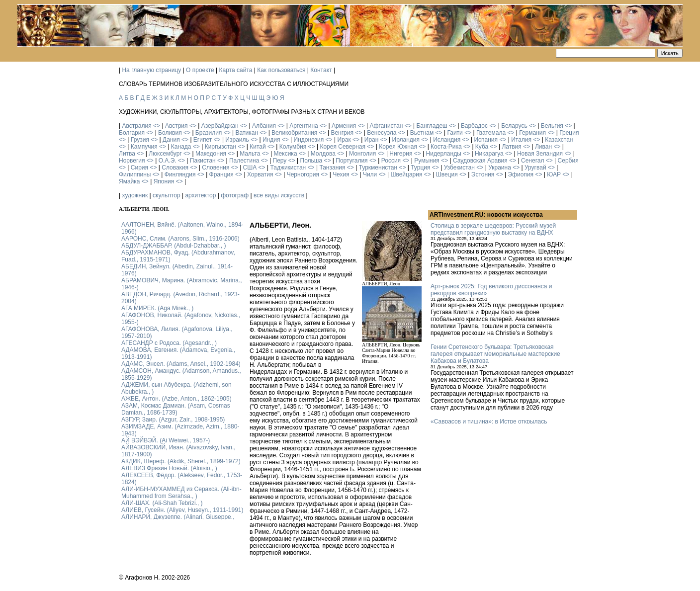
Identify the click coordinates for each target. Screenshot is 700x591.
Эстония (483, 174)
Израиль (237, 140)
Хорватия (260, 174)
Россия (391, 161)
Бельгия (552, 126)
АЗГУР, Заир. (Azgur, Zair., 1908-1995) (173, 420)
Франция (221, 174)
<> (157, 126)
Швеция (447, 174)
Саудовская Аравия (480, 161)
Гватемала (491, 133)
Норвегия (132, 161)
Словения (216, 168)
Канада (181, 147)
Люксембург (165, 154)
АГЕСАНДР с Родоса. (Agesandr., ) (169, 343)
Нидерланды (444, 154)
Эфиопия (521, 174)
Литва (127, 154)
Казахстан (559, 140)
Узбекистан (459, 168)
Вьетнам (422, 133)
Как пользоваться (281, 70)
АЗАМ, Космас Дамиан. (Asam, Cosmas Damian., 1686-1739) (176, 409)
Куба (482, 147)
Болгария (132, 133)
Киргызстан (220, 147)
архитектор (200, 195)
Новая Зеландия (540, 154)
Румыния (427, 161)
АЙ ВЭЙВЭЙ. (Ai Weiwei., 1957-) (166, 440)
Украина (500, 168)
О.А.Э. (168, 161)
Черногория (303, 174)
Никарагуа (489, 154)
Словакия (175, 168)
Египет (203, 140)
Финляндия (180, 174)
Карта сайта (236, 70)
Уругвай (535, 168)
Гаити (455, 133)
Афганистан (386, 126)
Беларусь (514, 126)
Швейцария (406, 174)
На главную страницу (151, 70)
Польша (311, 161)
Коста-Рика (446, 147)
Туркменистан (378, 168)
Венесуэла (382, 133)
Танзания (332, 168)
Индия (271, 140)
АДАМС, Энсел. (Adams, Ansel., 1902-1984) (181, 364)
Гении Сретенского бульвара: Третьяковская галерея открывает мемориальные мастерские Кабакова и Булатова (495, 354)
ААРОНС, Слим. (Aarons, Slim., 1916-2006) (180, 239)
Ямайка (129, 181)
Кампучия (144, 147)
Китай (258, 147)
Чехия (341, 174)
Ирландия (406, 140)
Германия (532, 133)
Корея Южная (398, 147)
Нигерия (401, 154)
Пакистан (203, 161)
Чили (370, 174)
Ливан (543, 147)
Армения (344, 126)
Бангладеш (432, 126)
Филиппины (135, 174)
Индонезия (309, 140)
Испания (486, 140)
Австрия (176, 126)
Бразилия (209, 133)
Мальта (250, 154)
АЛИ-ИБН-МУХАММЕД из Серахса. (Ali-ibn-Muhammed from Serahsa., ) (181, 493)
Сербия (568, 161)
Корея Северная (343, 147)
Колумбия (293, 147)
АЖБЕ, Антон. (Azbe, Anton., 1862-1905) (176, 399)
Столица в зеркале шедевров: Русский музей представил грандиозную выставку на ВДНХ (493, 229)
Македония (211, 154)
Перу (280, 161)
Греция (569, 133)
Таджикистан (288, 168)
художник (135, 195)
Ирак (344, 140)
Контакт (321, 70)
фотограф (235, 195)
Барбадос (474, 126)
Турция (420, 168)
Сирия (139, 168)
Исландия (447, 140)
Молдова (323, 154)
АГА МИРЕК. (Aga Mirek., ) (157, 308)
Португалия (351, 161)
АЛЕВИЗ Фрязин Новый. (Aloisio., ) (169, 468)
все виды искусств (279, 195)
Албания (264, 126)
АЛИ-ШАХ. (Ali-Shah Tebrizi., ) (162, 503)
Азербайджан (220, 126)
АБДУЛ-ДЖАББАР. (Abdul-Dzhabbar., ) (174, 246)
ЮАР (554, 174)
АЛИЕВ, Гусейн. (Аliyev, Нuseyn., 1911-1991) (182, 510)
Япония (164, 181)
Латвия (511, 147)
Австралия (136, 126)
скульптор (167, 195)
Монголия (362, 154)
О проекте (200, 70)
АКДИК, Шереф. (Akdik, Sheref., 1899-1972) (181, 461)
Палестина (244, 161)
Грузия (140, 140)
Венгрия (342, 133)
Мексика (285, 154)
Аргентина (304, 126)
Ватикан (247, 133)
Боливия (170, 133)
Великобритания (294, 133)
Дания (171, 140)
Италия (521, 140)
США (250, 168)
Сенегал (532, 161)
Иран (372, 140)
